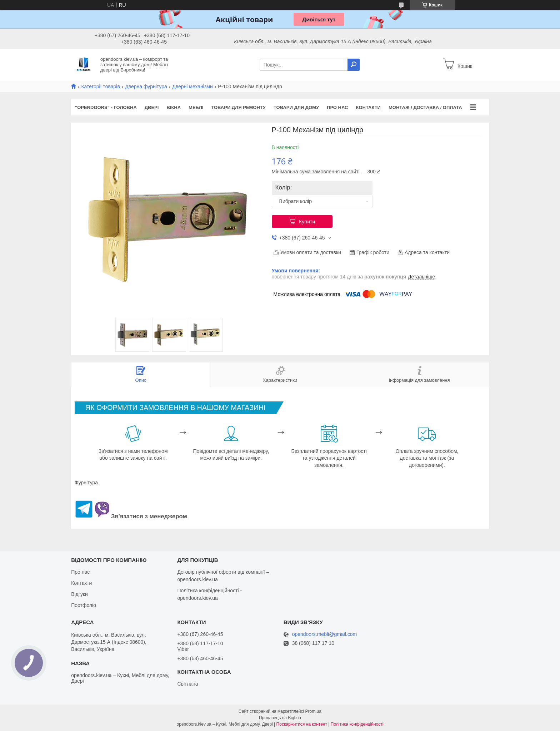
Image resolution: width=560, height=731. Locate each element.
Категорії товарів (100, 87)
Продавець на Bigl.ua (280, 718)
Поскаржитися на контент (302, 724)
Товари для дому (296, 107)
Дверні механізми (192, 87)
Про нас (337, 107)
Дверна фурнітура (146, 87)
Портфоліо (84, 605)
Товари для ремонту (238, 107)
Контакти (368, 107)
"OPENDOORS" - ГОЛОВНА (106, 107)
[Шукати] (354, 65)
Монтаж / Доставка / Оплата (425, 107)
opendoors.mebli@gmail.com (325, 634)
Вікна (174, 107)
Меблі (196, 107)
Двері (152, 107)
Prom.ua (313, 711)
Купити (307, 222)
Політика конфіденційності (357, 724)
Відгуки (79, 594)
